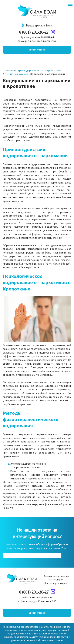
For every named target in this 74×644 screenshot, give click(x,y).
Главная (7, 70)
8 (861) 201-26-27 (34, 32)
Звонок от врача (37, 50)
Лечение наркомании (15, 74)
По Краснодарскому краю (29, 70)
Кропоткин (53, 70)
